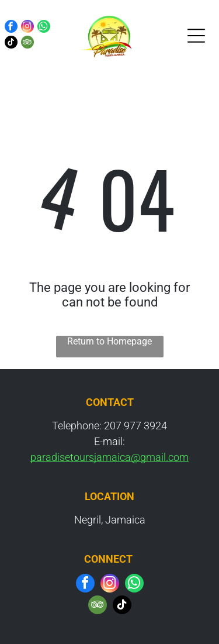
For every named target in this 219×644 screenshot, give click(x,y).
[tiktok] (11, 44)
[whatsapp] (44, 28)
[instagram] (27, 28)
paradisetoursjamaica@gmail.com (109, 457)
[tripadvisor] (27, 44)
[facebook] (11, 28)
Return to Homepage (109, 341)
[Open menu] (196, 36)
